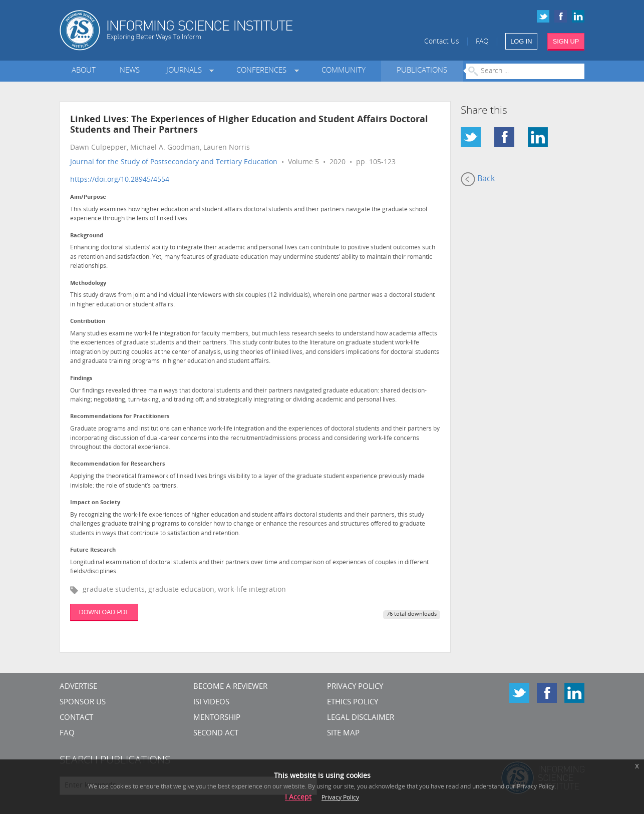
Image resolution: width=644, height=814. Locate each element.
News (130, 71)
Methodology (88, 284)
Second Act (216, 734)
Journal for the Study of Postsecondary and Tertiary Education (174, 162)
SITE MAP (343, 734)
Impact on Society (95, 503)
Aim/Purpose (88, 197)
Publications (422, 71)
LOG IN (521, 41)
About (84, 71)
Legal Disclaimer (361, 718)
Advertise (78, 687)
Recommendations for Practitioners (120, 417)
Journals (186, 71)
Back (478, 179)
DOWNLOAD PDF (104, 612)
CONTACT (76, 718)
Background (87, 236)
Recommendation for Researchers (117, 464)
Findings (81, 379)
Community (344, 71)
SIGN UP (566, 41)
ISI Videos (211, 703)
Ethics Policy (353, 703)
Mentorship (217, 718)
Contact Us (442, 42)
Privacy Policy (355, 687)
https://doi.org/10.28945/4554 (120, 180)
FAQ (482, 42)
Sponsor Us (83, 703)
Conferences (263, 71)
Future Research (93, 550)
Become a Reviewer (230, 687)
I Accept (298, 798)
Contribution (88, 322)
